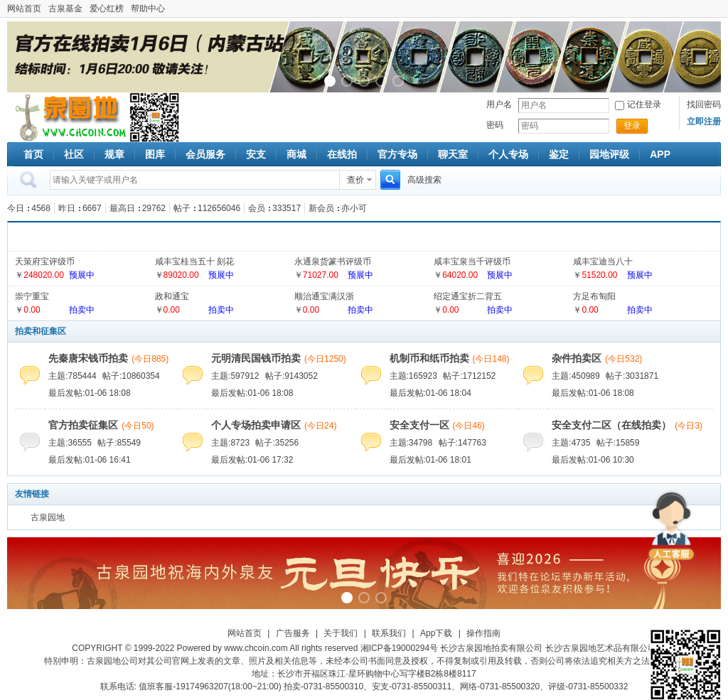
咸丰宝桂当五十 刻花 (194, 262)
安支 (256, 154)
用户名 (499, 104)
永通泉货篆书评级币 (333, 262)
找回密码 (704, 104)
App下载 (436, 633)
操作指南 (483, 633)
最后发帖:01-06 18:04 (430, 393)
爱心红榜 (107, 9)
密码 (495, 125)
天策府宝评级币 (45, 262)
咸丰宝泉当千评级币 (472, 262)
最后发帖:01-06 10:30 (593, 460)
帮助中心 (148, 9)
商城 (296, 154)
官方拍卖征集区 (83, 425)
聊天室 (453, 154)
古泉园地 (48, 517)
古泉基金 (65, 9)
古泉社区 (68, 117)
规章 (114, 154)
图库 (155, 154)
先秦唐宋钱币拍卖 (88, 358)
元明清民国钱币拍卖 (256, 358)
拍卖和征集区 (41, 331)
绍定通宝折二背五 (468, 296)
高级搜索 (424, 180)
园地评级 (609, 154)
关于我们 (341, 633)
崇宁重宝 (32, 296)
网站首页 (24, 9)
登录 (632, 126)
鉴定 (559, 154)
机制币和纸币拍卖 (429, 358)
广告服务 (293, 633)
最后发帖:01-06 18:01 (430, 460)
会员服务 (205, 154)
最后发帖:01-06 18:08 (89, 393)
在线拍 (342, 154)
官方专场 (397, 154)
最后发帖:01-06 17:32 (252, 460)
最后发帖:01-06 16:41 (89, 460)
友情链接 (32, 494)
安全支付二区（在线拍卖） (611, 425)
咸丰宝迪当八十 (603, 262)
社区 (74, 154)
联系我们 (389, 633)
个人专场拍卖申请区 (256, 425)
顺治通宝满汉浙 (324, 296)
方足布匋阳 (594, 296)
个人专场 (508, 154)
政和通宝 (172, 296)
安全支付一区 (419, 425)
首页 (33, 154)
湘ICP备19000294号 (399, 648)
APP (660, 154)
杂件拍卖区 (577, 358)
